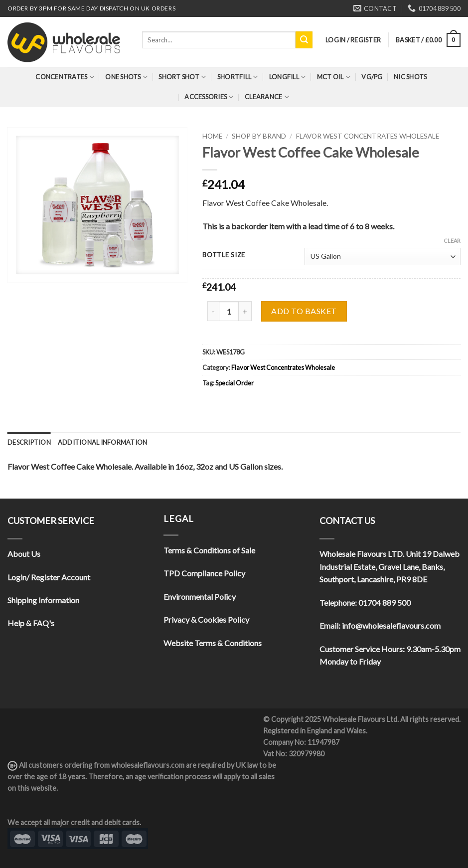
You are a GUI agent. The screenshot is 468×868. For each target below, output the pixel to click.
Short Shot (182, 77)
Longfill (288, 77)
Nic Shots (410, 77)
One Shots (126, 77)
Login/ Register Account (49, 577)
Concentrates (65, 77)
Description (29, 442)
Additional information (103, 442)
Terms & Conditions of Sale (209, 550)
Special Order (234, 383)
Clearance (267, 97)
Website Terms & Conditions (213, 643)
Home (212, 136)
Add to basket (304, 311)
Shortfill (238, 77)
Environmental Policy (200, 597)
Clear (452, 241)
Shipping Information (43, 600)
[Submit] (304, 40)
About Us (24, 554)
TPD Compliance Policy (204, 573)
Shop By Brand (259, 136)
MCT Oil (334, 77)
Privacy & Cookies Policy (206, 619)
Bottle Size (224, 255)
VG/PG (372, 77)
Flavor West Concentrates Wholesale (368, 136)
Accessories (209, 97)
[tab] (29, 442)
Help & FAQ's (31, 623)
